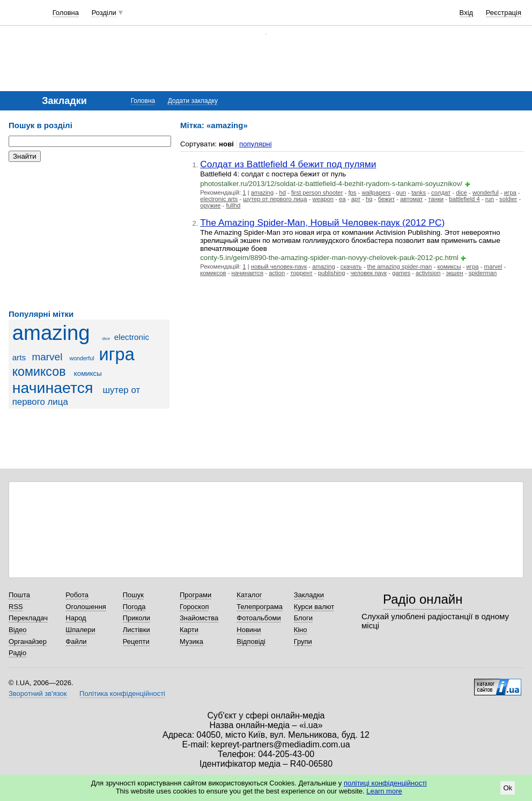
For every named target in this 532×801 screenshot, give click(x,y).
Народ (76, 618)
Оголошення (86, 607)
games (401, 273)
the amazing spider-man (400, 266)
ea (342, 199)
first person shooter (317, 192)
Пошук (133, 595)
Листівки (136, 630)
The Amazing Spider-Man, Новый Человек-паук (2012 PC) (322, 222)
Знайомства (199, 618)
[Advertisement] (89, 236)
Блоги (303, 618)
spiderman (483, 273)
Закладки (309, 595)
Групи (303, 641)
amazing (51, 333)
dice (106, 339)
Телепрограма (260, 607)
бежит (386, 199)
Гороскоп (194, 607)
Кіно (301, 630)
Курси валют (314, 607)
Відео (18, 630)
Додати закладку (193, 101)
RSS (16, 607)
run (490, 199)
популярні (256, 144)
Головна (66, 13)
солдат (441, 192)
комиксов (39, 372)
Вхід (467, 13)
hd (282, 192)
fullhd (233, 205)
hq (369, 199)
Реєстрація (504, 13)
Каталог (249, 595)
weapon (323, 199)
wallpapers (376, 192)
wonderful (82, 358)
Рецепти (136, 641)
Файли (76, 641)
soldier (508, 199)
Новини (249, 630)
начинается (53, 388)
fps (352, 192)
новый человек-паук (279, 266)
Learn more (384, 791)
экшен (454, 273)
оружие (210, 205)
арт (356, 199)
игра (117, 354)
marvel (47, 357)
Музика (191, 641)
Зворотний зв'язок (38, 694)
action (277, 273)
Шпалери (80, 630)
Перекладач (28, 618)
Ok (508, 788)
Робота (77, 595)
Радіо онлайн (423, 599)
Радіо (17, 653)
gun (401, 192)
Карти (189, 630)
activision (428, 273)
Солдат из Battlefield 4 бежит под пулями (288, 164)
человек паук (369, 273)
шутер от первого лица (275, 199)
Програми (195, 595)
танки (436, 199)
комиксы (88, 373)
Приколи (136, 618)
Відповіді (251, 641)
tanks (419, 192)
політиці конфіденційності (385, 783)
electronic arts (219, 199)
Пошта (19, 595)
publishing (332, 273)
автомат (411, 199)
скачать (351, 266)
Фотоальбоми (258, 618)
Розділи (104, 13)
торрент (301, 273)
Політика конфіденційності (122, 694)
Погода (134, 607)
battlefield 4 (464, 199)
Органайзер (28, 641)
